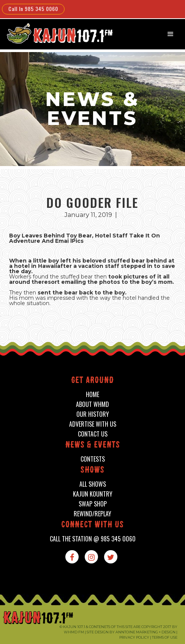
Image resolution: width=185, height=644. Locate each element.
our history (93, 414)
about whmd (92, 404)
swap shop (93, 504)
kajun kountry (93, 494)
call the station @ (93, 539)
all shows (93, 484)
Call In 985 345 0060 (33, 9)
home (92, 395)
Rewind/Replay (92, 514)
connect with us (92, 525)
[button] (171, 34)
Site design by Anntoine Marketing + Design (131, 632)
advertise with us (93, 424)
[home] (55, 33)
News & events (93, 445)
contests (93, 459)
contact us (93, 434)
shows (92, 471)
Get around (92, 381)
